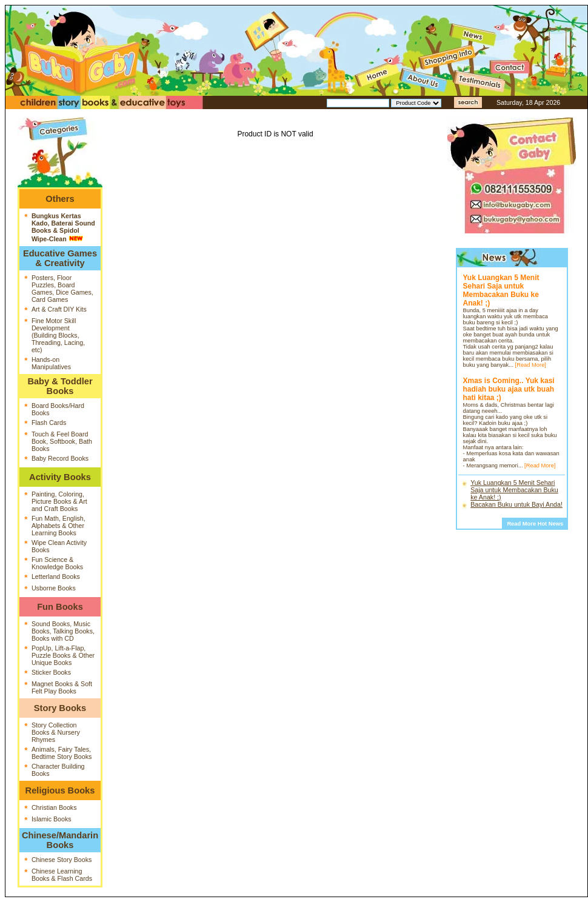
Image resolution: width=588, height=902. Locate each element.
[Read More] (531, 365)
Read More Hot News (535, 524)
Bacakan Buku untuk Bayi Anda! (516, 504)
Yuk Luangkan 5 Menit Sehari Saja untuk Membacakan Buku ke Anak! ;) (514, 490)
